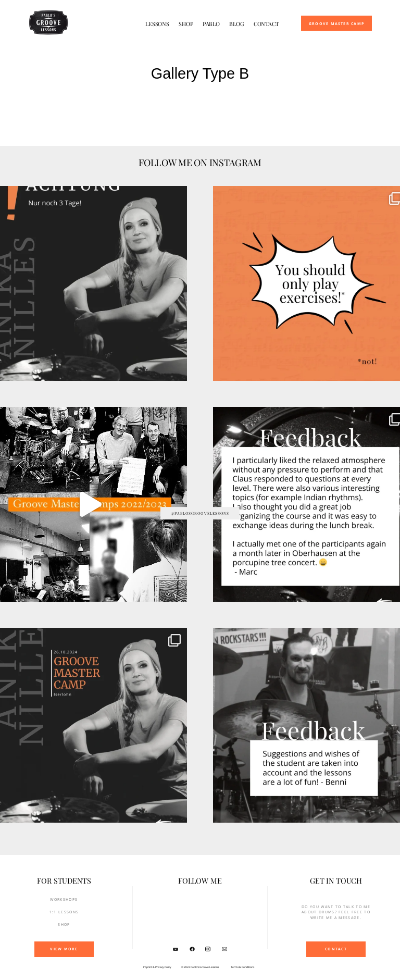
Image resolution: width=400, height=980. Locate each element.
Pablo (211, 24)
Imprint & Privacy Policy (157, 967)
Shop (186, 24)
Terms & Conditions (242, 967)
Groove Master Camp (336, 23)
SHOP (64, 925)
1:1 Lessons (64, 912)
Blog (237, 24)
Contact (266, 24)
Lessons (157, 24)
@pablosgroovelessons (200, 513)
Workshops (64, 900)
